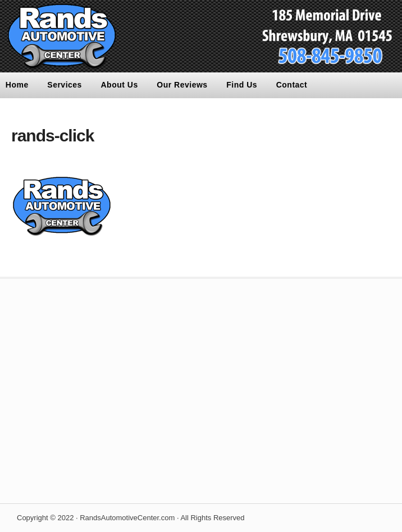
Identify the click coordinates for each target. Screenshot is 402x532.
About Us (120, 85)
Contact (292, 85)
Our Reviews (182, 85)
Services (65, 85)
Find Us (242, 85)
